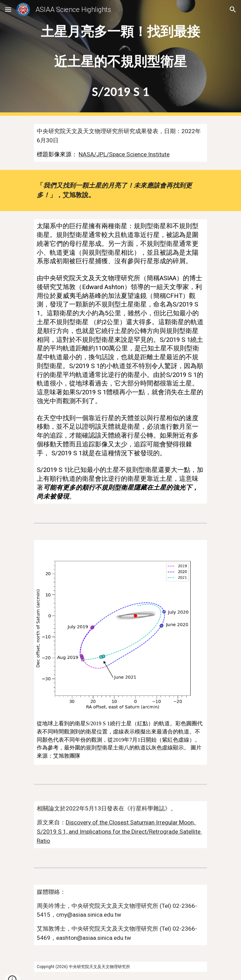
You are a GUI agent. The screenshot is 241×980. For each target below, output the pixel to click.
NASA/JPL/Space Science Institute (124, 154)
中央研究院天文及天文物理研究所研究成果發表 (98, 131)
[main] (120, 58)
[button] (8, 9)
